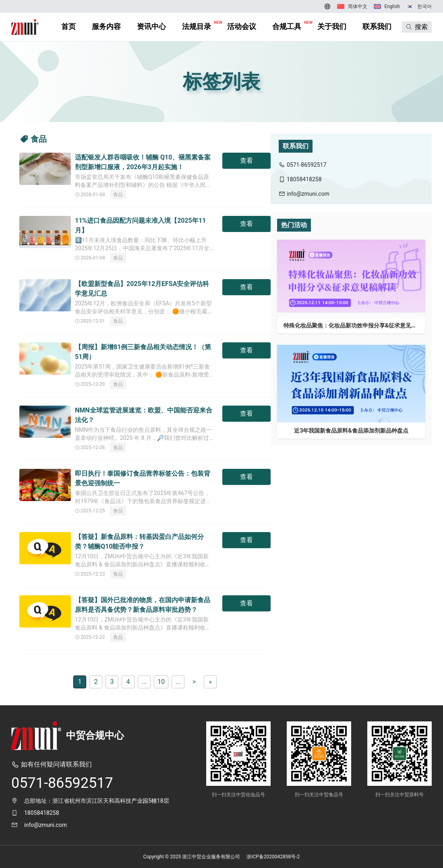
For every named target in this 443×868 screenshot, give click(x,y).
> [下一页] (194, 682)
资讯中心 (151, 26)
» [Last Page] (210, 682)
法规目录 (197, 26)
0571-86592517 (62, 783)
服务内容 (106, 26)
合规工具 (287, 26)
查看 (246, 161)
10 (161, 682)
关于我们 (332, 26)
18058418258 (42, 813)
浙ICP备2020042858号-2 (273, 857)
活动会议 (242, 26)
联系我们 (377, 26)
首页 (68, 26)
